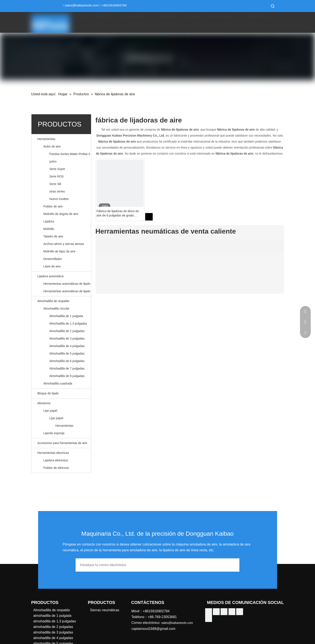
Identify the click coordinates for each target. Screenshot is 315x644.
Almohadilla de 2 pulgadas (67, 331)
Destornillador (53, 259)
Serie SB (55, 184)
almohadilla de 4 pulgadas (53, 638)
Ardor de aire (52, 146)
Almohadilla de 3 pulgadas (67, 338)
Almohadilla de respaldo (53, 301)
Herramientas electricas (53, 453)
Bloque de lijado (48, 393)
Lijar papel (50, 411)
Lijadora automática (51, 276)
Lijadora (49, 221)
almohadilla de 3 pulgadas (53, 632)
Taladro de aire (53, 236)
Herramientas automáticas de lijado (67, 284)
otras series (57, 191)
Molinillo (49, 229)
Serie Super (57, 169)
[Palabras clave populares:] (273, 6)
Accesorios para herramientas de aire (62, 443)
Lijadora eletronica (56, 460)
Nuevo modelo (59, 199)
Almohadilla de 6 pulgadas (67, 361)
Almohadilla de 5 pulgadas (67, 353)
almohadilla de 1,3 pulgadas (55, 621)
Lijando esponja (54, 433)
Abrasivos (44, 403)
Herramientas (46, 139)
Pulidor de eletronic (56, 468)
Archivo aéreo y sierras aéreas (64, 244)
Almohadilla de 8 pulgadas (67, 376)
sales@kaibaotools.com (82, 5)
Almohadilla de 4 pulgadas (67, 346)
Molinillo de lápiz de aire (59, 251)
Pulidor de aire (53, 206)
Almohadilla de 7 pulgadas (67, 368)
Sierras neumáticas (105, 610)
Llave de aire (52, 266)
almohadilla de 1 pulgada (52, 616)
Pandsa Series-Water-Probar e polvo (70, 158)
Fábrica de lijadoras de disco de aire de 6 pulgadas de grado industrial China (118, 213)
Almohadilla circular (56, 309)
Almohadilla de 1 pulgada (66, 316)
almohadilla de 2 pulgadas (53, 627)
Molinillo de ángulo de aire (61, 214)
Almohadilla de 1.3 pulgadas (68, 323)
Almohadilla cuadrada (58, 383)
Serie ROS (57, 176)
